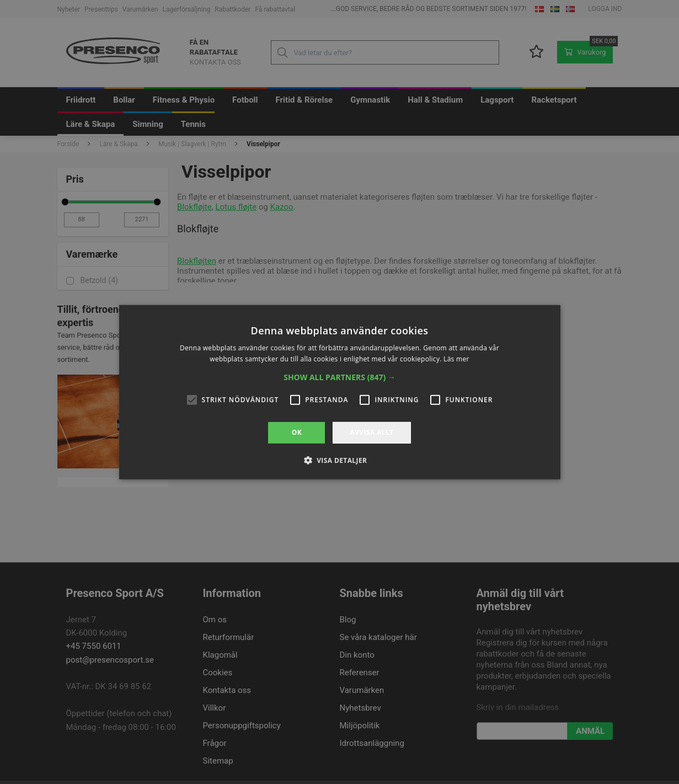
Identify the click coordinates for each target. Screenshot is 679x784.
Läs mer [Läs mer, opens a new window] (456, 359)
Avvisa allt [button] (371, 432)
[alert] (339, 392)
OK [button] (297, 432)
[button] (339, 377)
